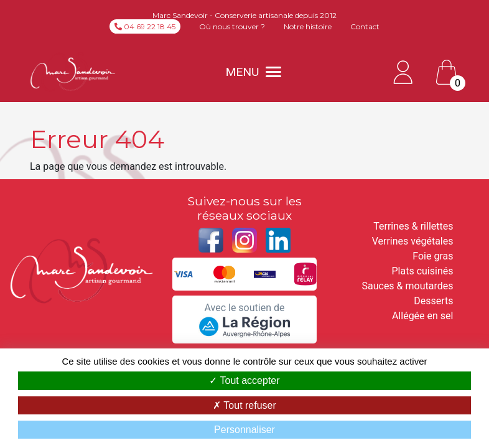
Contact (365, 26)
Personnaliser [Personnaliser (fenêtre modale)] (244, 430)
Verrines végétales (413, 241)
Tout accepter (244, 380)
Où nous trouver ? (232, 26)
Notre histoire (308, 26)
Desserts (433, 301)
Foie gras (433, 256)
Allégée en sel (423, 316)
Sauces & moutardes (407, 286)
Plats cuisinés (423, 271)
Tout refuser (244, 405)
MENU (254, 72)
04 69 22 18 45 (145, 26)
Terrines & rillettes (413, 226)
